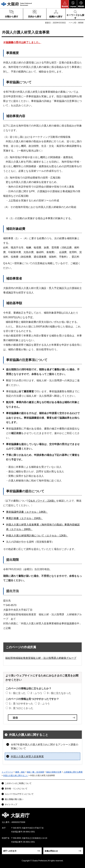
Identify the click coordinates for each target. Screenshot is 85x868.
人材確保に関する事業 (73, 772)
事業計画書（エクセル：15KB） (24, 518)
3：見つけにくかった (21, 708)
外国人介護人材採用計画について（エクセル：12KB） (37, 536)
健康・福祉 (20, 772)
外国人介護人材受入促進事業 (27, 756)
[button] (65, 4)
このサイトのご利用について (18, 783)
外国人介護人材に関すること (29, 735)
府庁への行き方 (10, 851)
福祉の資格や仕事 (54, 772)
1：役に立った (17, 693)
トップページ (7, 772)
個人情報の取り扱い (14, 799)
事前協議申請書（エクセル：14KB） (27, 512)
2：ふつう (36, 693)
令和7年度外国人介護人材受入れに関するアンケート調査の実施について (44, 746)
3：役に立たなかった (59, 693)
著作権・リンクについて (16, 789)
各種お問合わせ (51, 851)
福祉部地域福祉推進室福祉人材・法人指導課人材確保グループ (41, 658)
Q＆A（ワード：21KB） (42, 501)
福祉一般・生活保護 (35, 772)
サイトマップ (11, 805)
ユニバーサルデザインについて (19, 794)
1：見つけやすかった (21, 704)
